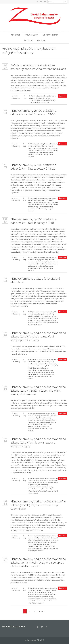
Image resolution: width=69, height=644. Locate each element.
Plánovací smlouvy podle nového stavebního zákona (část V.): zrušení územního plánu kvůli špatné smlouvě (38, 390)
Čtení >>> (63, 96)
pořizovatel (31, 420)
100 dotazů (34, 144)
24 (5, 281)
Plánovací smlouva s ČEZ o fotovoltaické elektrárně (35, 280)
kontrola (31, 480)
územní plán (40, 320)
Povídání (28, 40)
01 (5, 561)
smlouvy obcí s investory (45, 318)
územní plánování (44, 100)
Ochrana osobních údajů (35, 640)
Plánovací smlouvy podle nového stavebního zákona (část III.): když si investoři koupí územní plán (38, 505)
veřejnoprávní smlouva (36, 154)
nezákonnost (32, 415)
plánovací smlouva (49, 96)
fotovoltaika (49, 312)
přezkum (48, 148)
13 (5, 221)
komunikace (32, 146)
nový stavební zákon (35, 314)
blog (25, 98)
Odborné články (50, 34)
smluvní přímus (33, 372)
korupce (30, 538)
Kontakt (41, 40)
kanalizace (54, 144)
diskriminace (34, 359)
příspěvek (31, 316)
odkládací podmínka (39, 540)
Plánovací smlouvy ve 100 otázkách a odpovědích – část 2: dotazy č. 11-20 (33, 166)
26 (5, 335)
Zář (5, 332)
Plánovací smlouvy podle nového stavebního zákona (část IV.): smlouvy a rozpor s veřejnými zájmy (38, 442)
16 (5, 441)
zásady (53, 100)
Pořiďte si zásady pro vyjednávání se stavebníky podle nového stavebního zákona (38, 67)
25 (5, 389)
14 (5, 503)
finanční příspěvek (37, 96)
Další (42, 611)
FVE (55, 312)
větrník (40, 324)
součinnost (31, 320)
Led (5, 278)
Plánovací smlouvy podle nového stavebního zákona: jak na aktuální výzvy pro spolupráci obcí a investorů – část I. (38, 562)
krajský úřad (41, 146)
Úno (5, 219)
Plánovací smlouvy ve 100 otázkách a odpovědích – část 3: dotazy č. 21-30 (33, 112)
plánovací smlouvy (39, 148)
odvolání (41, 363)
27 (5, 67)
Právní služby (31, 34)
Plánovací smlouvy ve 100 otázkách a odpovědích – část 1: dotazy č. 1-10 (33, 221)
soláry (56, 318)
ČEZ (31, 312)
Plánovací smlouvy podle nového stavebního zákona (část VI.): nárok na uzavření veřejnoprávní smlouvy (38, 336)
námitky (47, 361)
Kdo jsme (15, 34)
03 (5, 113)
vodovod (31, 156)
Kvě (5, 65)
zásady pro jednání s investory (39, 102)
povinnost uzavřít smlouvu (36, 366)
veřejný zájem (48, 154)
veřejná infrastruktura (46, 152)
